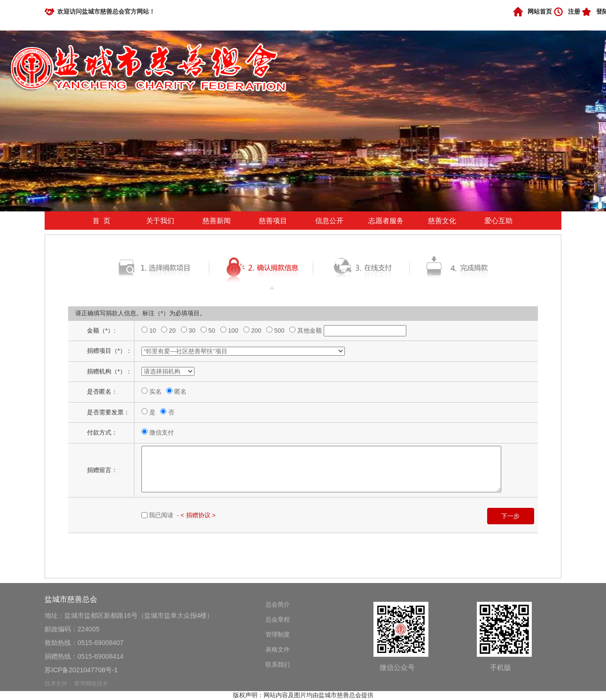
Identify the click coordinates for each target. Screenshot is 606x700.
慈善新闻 (217, 221)
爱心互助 (498, 221)
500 (280, 331)
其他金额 (311, 331)
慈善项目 (273, 221)
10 (154, 331)
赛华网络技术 (91, 684)
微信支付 (162, 432)
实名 (156, 392)
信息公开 (329, 221)
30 (193, 331)
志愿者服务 (386, 221)
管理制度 (278, 634)
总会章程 (278, 619)
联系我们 (278, 665)
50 (212, 331)
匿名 (180, 392)
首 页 (101, 221)
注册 (574, 12)
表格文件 (278, 649)
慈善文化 (442, 221)
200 (257, 331)
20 (173, 331)
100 (234, 331)
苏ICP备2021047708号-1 (81, 670)
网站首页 (540, 12)
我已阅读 (162, 515)
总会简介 (278, 604)
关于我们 (160, 221)
